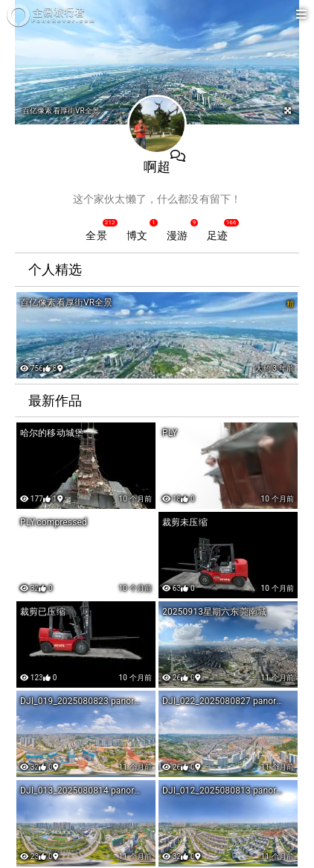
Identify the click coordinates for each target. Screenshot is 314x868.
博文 (137, 235)
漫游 (177, 235)
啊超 (157, 167)
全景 (96, 235)
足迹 (217, 235)
